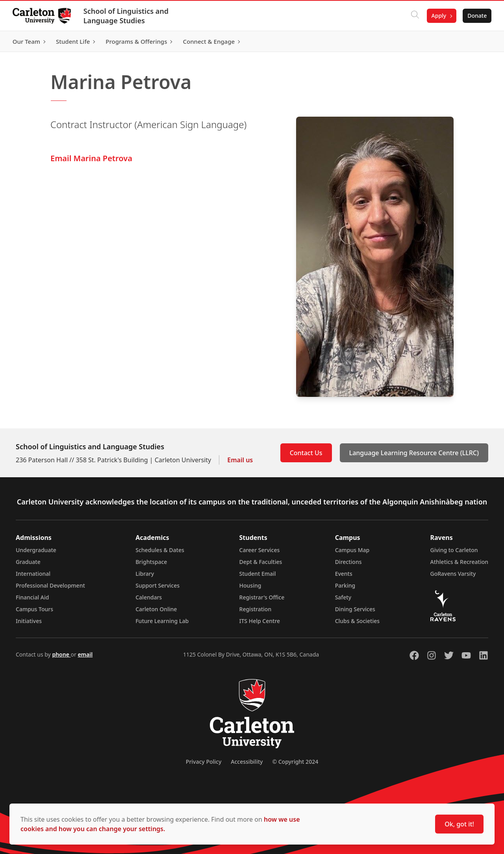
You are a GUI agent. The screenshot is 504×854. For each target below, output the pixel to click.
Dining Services (355, 609)
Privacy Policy (204, 762)
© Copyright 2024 (295, 762)
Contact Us (306, 453)
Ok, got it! (459, 824)
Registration (256, 609)
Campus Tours (34, 609)
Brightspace (151, 562)
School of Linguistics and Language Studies (126, 16)
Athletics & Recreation (459, 562)
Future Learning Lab (162, 621)
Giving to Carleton (454, 550)
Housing (250, 585)
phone (61, 654)
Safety (343, 597)
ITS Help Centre (260, 621)
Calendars (149, 597)
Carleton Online (156, 609)
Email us (240, 460)
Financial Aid (32, 597)
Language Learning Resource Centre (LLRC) (414, 453)
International (33, 574)
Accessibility (247, 762)
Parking (345, 585)
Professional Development (50, 585)
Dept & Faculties (261, 562)
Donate (477, 16)
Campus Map (352, 550)
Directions (348, 562)
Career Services (260, 550)
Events (344, 574)
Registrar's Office (262, 597)
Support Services (157, 585)
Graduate (28, 562)
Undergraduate (36, 550)
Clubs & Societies (357, 621)
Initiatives (29, 621)
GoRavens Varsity (453, 574)
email (85, 654)
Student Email (258, 574)
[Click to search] (415, 16)
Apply (439, 16)
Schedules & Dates (160, 550)
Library (145, 574)
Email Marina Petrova (91, 158)
